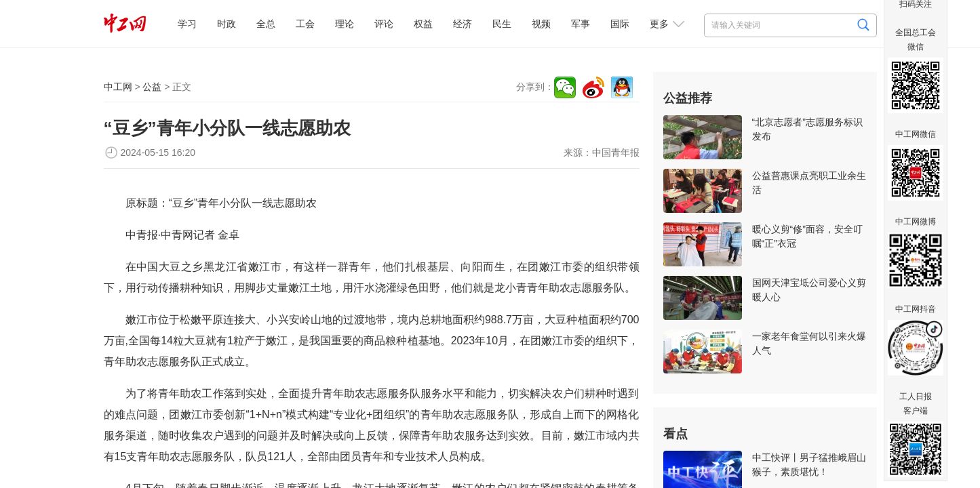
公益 (152, 87)
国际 (620, 24)
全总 (266, 24)
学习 (187, 24)
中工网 (118, 87)
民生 (502, 24)
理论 (345, 24)
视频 (541, 24)
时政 (227, 24)
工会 (305, 24)
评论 (384, 24)
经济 (463, 24)
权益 (423, 24)
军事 (581, 24)
